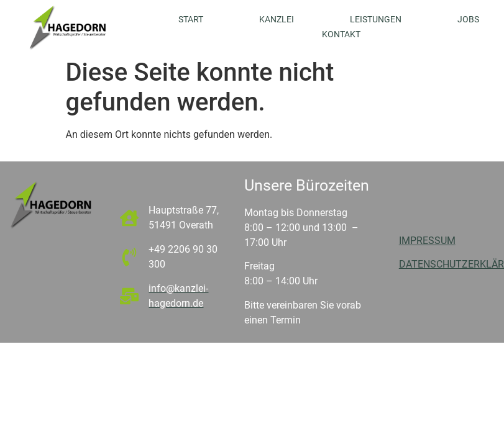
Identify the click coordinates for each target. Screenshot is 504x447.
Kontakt (341, 34)
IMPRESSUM (427, 241)
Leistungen (376, 19)
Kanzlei (277, 19)
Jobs (468, 19)
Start (191, 19)
